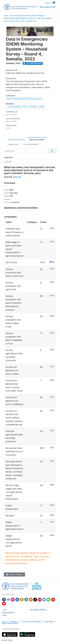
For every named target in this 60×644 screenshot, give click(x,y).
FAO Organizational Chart (8, 612)
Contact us (14, 622)
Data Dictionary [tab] (37, 140)
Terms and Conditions (31, 622)
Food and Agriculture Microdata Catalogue (27, 16)
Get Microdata (33, 63)
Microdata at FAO (48, 7)
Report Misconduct (10, 623)
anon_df (8, 162)
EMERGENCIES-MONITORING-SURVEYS (19, 18)
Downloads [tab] (13, 144)
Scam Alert (49, 622)
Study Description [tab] (16, 140)
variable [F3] (31, 21)
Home (6, 16)
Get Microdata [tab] (31, 144)
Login (47, 3)
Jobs (4, 622)
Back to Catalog (14, 574)
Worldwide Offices (38, 610)
